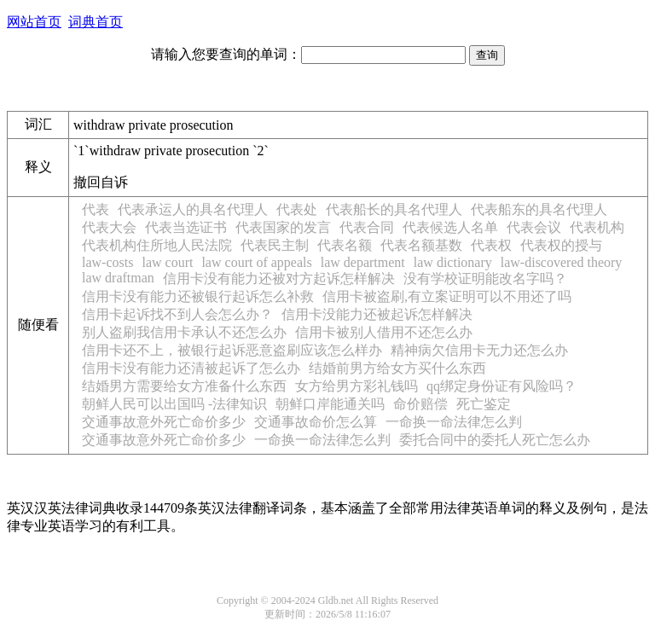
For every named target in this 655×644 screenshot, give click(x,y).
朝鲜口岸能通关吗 (330, 404)
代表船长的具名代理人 (394, 209)
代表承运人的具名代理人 (193, 209)
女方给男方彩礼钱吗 (356, 386)
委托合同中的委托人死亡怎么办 (495, 440)
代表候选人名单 (450, 227)
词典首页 (96, 22)
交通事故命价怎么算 (316, 422)
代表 (96, 209)
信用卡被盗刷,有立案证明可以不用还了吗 (447, 296)
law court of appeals (256, 262)
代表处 (297, 209)
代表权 (491, 245)
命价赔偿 (420, 404)
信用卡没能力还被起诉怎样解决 (377, 314)
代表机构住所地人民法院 (157, 245)
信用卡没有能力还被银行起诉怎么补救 (198, 296)
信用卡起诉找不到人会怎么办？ (177, 314)
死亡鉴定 (484, 404)
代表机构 (597, 227)
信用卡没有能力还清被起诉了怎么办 (191, 368)
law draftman (118, 278)
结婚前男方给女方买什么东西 (397, 368)
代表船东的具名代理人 (539, 209)
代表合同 (367, 227)
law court (167, 262)
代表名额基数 (421, 245)
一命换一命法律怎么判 (454, 422)
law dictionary (453, 262)
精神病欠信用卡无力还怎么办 (479, 350)
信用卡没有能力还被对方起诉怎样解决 (279, 278)
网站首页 (34, 22)
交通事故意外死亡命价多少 (164, 422)
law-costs (107, 262)
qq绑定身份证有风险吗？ (501, 386)
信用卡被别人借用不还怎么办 (384, 332)
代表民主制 (275, 245)
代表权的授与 (561, 245)
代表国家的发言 (283, 227)
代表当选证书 (186, 227)
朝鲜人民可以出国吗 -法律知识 (174, 404)
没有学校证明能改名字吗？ (485, 278)
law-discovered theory (562, 262)
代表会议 (534, 227)
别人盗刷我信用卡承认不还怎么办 (184, 332)
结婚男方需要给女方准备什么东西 (184, 386)
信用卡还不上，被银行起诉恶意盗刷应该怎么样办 (232, 350)
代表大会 (109, 227)
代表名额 (345, 245)
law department (363, 262)
